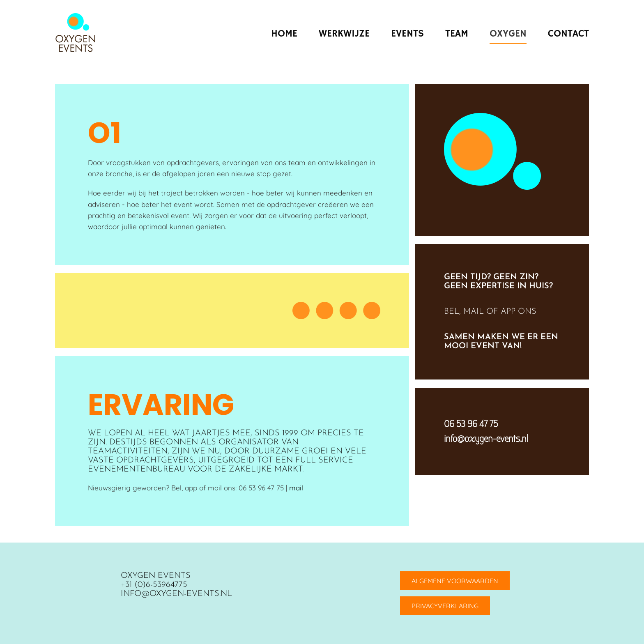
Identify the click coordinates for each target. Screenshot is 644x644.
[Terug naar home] (76, 34)
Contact (568, 34)
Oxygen (508, 34)
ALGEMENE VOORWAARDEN (455, 581)
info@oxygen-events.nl (486, 439)
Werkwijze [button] (344, 34)
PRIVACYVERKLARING (445, 606)
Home (284, 34)
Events (407, 34)
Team (457, 34)
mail (296, 488)
